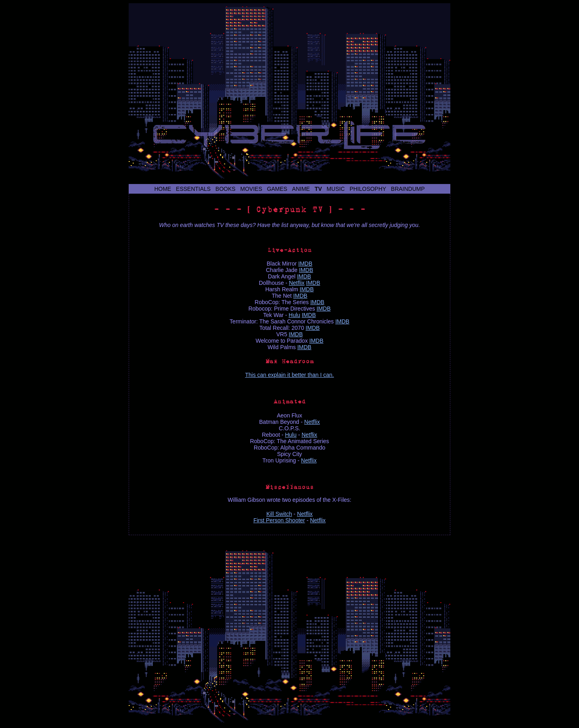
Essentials (193, 189)
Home (163, 189)
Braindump (408, 189)
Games (277, 189)
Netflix (297, 283)
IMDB (305, 264)
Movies (251, 189)
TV (318, 189)
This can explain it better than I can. (289, 375)
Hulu (295, 315)
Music (336, 189)
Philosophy (368, 189)
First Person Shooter (279, 520)
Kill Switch (279, 514)
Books (226, 189)
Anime (301, 189)
